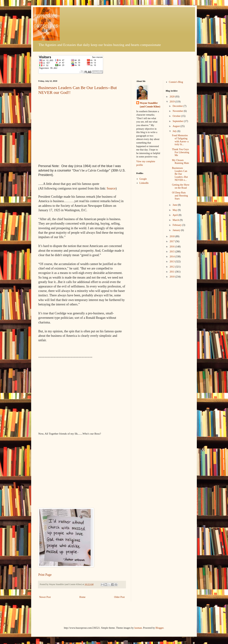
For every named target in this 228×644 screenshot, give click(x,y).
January (177, 230)
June (175, 205)
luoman (138, 628)
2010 (172, 277)
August (177, 126)
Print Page (45, 575)
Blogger (159, 628)
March (176, 220)
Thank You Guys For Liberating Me (180, 152)
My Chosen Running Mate (180, 162)
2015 (172, 252)
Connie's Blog (176, 82)
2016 (172, 247)
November (178, 111)
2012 (172, 267)
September (178, 121)
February (177, 225)
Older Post (120, 597)
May (175, 210)
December (178, 106)
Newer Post (45, 597)
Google (143, 179)
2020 (172, 97)
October (177, 116)
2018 (172, 236)
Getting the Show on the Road (181, 186)
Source (111, 188)
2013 (172, 262)
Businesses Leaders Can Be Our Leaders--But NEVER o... (180, 174)
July (175, 131)
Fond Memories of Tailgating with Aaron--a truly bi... (180, 140)
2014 (172, 257)
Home (82, 597)
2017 (172, 241)
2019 (172, 102)
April (176, 215)
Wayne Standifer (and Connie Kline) (150, 105)
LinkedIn (144, 183)
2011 (172, 272)
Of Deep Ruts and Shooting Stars (180, 196)
